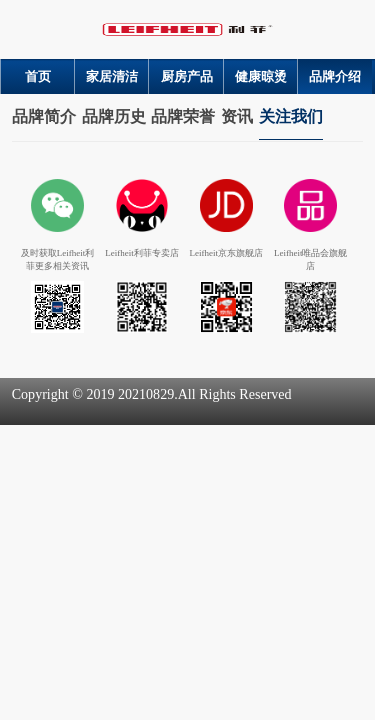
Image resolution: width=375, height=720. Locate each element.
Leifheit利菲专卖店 (142, 253)
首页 (38, 76)
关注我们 (291, 116)
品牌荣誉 (183, 116)
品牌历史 (114, 116)
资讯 (237, 116)
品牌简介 (44, 116)
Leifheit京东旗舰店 (227, 253)
